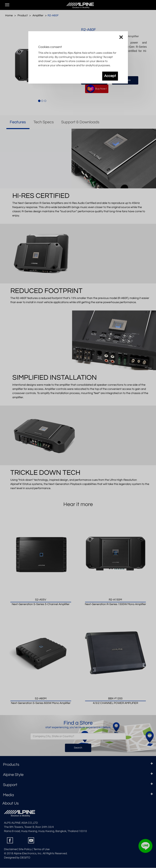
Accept (110, 76)
